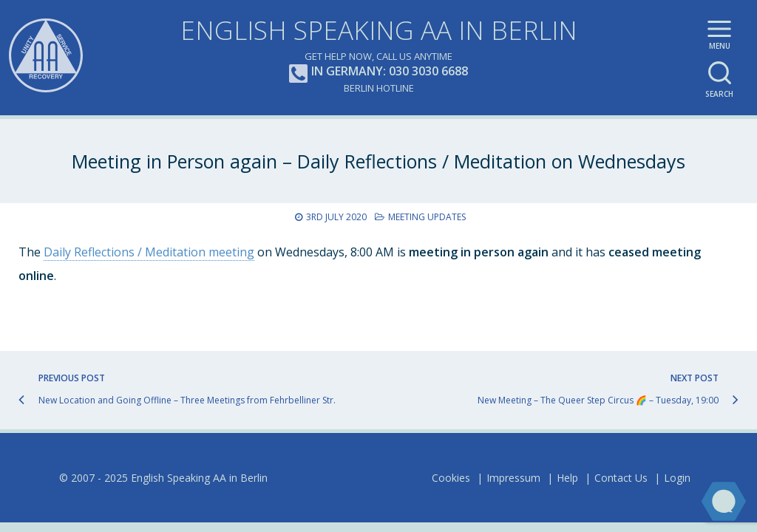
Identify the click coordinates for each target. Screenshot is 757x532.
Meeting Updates (427, 217)
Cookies (451, 478)
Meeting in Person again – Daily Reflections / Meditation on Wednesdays (378, 161)
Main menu (719, 38)
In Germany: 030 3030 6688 (378, 72)
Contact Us (621, 478)
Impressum (513, 478)
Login (677, 478)
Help (567, 478)
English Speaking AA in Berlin (379, 30)
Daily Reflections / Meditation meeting (149, 252)
